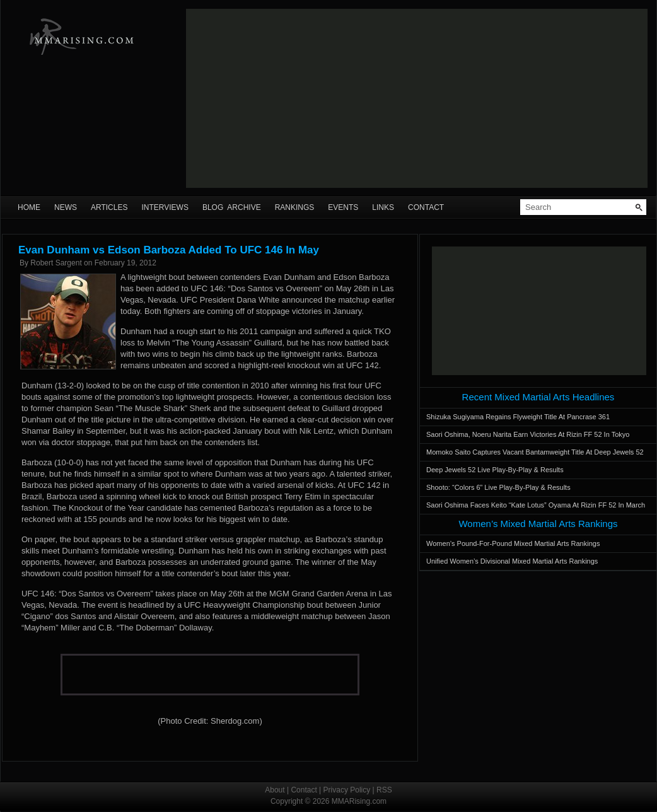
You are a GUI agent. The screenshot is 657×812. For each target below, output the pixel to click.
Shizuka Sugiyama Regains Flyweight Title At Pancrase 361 (518, 417)
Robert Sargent (56, 263)
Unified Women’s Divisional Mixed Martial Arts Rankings (512, 561)
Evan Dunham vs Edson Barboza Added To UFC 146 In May (169, 250)
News (66, 207)
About (275, 790)
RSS (384, 790)
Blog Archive (232, 207)
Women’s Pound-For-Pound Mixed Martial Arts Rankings (513, 543)
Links (383, 207)
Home (29, 207)
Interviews (165, 207)
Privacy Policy (347, 790)
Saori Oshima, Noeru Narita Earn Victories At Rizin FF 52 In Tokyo (528, 434)
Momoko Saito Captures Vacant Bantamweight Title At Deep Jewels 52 (535, 452)
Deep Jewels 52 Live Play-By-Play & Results (495, 470)
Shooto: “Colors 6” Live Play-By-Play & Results (498, 487)
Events (343, 207)
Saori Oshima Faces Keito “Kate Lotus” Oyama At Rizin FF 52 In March (536, 505)
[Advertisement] (386, 98)
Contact (426, 207)
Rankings (295, 207)
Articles (109, 207)
